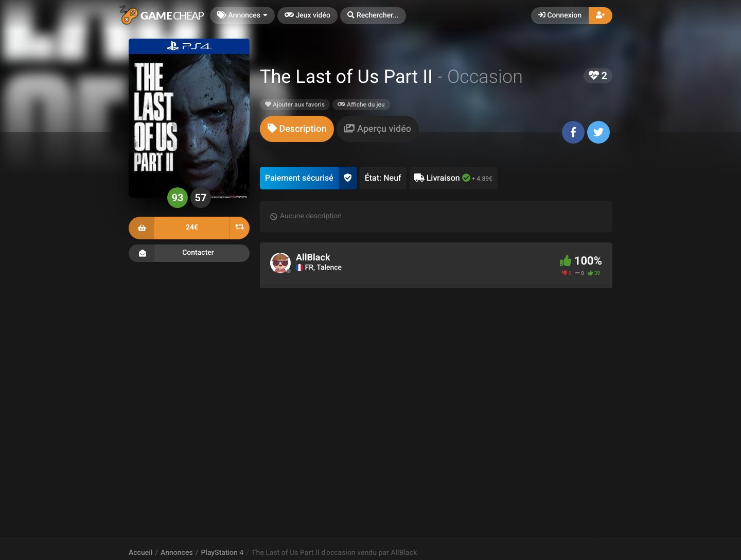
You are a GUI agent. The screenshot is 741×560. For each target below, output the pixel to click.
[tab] (297, 129)
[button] (373, 16)
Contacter (189, 253)
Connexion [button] (560, 15)
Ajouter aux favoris (295, 104)
